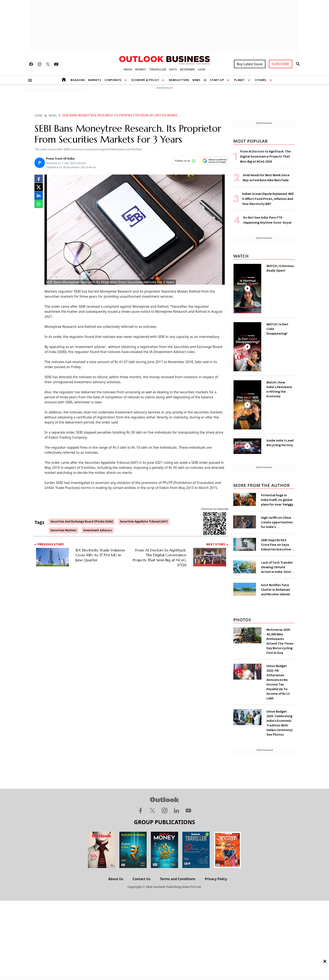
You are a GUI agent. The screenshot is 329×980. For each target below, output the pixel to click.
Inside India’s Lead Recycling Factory (280, 443)
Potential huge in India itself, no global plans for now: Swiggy (277, 500)
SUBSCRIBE (281, 64)
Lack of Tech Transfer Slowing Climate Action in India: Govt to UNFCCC (277, 567)
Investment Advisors (98, 530)
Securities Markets (63, 530)
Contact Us (142, 879)
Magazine (78, 80)
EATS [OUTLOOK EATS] (173, 69)
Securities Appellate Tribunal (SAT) (144, 522)
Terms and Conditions (178, 879)
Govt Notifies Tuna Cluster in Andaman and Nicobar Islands (275, 590)
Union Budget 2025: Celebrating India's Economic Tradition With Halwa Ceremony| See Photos (280, 723)
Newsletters (179, 80)
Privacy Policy (216, 879)
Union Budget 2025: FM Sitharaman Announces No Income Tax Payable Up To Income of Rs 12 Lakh (278, 682)
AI (205, 80)
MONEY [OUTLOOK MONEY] (140, 69)
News (196, 80)
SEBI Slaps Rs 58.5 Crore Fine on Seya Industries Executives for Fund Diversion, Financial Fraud (277, 545)
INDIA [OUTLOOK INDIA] (128, 69)
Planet (239, 80)
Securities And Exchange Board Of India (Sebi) (82, 522)
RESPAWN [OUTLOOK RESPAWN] (187, 69)
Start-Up (217, 80)
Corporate (113, 80)
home (39, 116)
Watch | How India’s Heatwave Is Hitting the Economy (279, 389)
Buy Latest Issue (250, 64)
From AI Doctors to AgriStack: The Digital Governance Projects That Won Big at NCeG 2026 (265, 156)
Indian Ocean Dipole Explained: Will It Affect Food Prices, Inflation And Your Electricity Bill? (268, 199)
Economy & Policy (145, 80)
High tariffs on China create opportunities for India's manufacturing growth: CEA (277, 522)
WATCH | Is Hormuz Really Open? (280, 268)
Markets (95, 80)
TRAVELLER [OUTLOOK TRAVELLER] (158, 69)
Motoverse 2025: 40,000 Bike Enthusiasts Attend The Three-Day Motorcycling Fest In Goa (280, 641)
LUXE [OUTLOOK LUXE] (202, 69)
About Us (116, 879)
